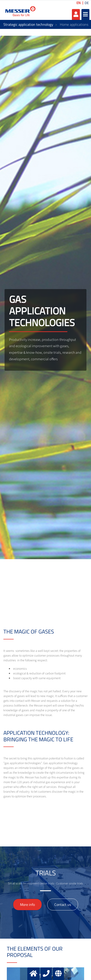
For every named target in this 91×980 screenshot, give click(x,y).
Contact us (63, 905)
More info (27, 905)
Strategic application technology (28, 24)
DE (87, 3)
